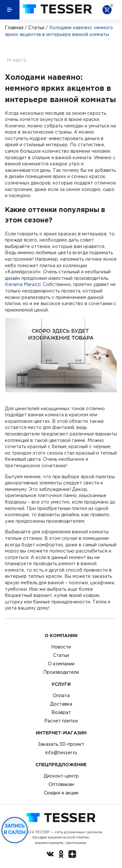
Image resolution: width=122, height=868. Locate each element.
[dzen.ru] (72, 855)
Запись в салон (15, 829)
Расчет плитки (61, 721)
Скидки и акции (61, 793)
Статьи (36, 28)
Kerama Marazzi (23, 284)
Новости (61, 647)
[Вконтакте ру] (50, 855)
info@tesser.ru (61, 753)
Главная (14, 28)
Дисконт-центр (61, 776)
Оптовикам (61, 784)
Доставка (61, 704)
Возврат (61, 712)
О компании (61, 664)
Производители (61, 672)
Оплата (61, 696)
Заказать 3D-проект (61, 744)
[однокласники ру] (61, 855)
